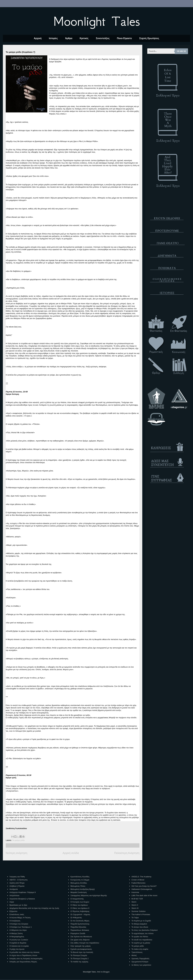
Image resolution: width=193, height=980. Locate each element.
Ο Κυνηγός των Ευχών (80, 902)
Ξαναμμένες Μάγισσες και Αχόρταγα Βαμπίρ (89, 895)
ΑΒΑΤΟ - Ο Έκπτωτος (18, 880)
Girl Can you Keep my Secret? (144, 886)
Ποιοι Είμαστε (124, 38)
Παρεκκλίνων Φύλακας (80, 930)
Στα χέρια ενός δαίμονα (80, 940)
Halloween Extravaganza (142, 889)
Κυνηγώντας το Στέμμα (80, 880)
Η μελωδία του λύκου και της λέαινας (24, 952)
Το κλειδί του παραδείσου (142, 940)
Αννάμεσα (14, 889)
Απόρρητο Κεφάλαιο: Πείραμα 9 (22, 892)
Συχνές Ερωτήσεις (149, 38)
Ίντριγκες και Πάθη (17, 877)
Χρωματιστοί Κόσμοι (140, 962)
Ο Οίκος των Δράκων (79, 905)
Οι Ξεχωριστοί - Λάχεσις (80, 914)
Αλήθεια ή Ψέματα (17, 886)
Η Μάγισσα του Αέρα (18, 930)
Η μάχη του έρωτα (17, 949)
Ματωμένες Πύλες (78, 886)
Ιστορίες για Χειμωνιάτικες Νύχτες (23, 962)
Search (181, 51)
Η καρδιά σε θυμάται (18, 943)
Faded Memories (138, 883)
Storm (134, 902)
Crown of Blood (138, 880)
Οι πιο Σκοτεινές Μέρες (80, 921)
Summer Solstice (138, 911)
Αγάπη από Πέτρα (17, 883)
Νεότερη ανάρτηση (16, 853)
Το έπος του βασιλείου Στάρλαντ (144, 930)
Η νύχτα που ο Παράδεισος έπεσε (23, 955)
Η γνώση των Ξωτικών (19, 940)
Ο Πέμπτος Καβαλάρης (80, 911)
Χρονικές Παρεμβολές (140, 959)
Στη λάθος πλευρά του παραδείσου (85, 943)
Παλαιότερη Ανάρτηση (127, 853)
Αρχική (38, 38)
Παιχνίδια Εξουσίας (78, 927)
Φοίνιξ (134, 955)
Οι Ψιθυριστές (76, 918)
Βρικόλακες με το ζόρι (18, 905)
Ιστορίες (53, 38)
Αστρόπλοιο (14, 895)
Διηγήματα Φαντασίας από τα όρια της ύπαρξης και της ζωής (34, 908)
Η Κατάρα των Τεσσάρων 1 (21, 927)
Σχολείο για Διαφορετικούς (81, 949)
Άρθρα (69, 38)
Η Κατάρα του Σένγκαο (19, 924)
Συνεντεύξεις (103, 38)
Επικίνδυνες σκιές (17, 914)
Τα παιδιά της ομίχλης (79, 962)
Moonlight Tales (96, 21)
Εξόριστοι (13, 911)
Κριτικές (84, 38)
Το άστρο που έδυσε (140, 927)
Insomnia (135, 892)
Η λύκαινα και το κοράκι (19, 946)
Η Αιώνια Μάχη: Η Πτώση (20, 918)
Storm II (135, 905)
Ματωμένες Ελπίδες (79, 883)
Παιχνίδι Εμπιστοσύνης (80, 924)
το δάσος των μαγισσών (141, 965)
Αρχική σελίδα (71, 853)
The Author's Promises (141, 914)
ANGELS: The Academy (141, 877)
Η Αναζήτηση (15, 921)
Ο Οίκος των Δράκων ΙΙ (80, 908)
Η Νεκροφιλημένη (17, 937)
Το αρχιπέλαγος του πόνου (142, 933)
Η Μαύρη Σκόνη (16, 933)
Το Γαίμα (135, 918)
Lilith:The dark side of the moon (144, 895)
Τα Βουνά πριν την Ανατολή (82, 952)
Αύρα (12, 902)
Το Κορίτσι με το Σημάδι (141, 921)
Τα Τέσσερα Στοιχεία (79, 955)
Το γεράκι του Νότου (140, 937)
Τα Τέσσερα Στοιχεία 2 (79, 959)
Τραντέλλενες (137, 952)
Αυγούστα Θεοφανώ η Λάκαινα (22, 899)
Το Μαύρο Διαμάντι (139, 924)
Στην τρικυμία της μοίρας (80, 946)
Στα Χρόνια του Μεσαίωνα (81, 937)
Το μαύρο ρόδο (18, 840)
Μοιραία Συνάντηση (78, 892)
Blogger (106, 972)
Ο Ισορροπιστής (77, 899)
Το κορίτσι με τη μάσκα (141, 943)
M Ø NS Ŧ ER (137, 899)
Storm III (135, 908)
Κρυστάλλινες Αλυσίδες (80, 877)
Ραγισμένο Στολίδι (78, 933)
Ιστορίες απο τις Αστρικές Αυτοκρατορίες (26, 959)
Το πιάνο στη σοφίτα (140, 949)
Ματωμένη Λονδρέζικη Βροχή (82, 889)
